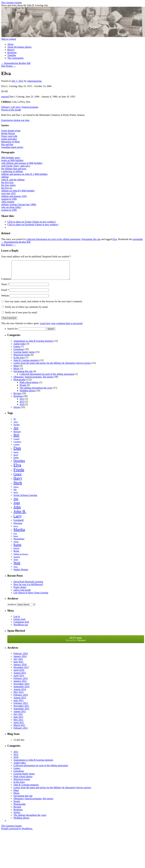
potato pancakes (9, 139)
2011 (22, 403)
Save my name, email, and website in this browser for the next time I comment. (44, 305)
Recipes (17, 397)
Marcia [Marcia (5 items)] (16, 530)
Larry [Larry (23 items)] (18, 520)
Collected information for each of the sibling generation (53, 239)
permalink (138, 239)
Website (5, 299)
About (10, 44)
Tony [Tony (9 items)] (16, 563)
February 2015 (21, 682)
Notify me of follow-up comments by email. (27, 311)
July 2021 (18, 663)
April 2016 (19, 674)
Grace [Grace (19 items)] (18, 478)
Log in (17, 620)
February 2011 (21, 732)
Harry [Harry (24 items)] (18, 482)
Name (5, 288)
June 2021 (18, 665)
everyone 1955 (8, 193)
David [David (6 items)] (16, 459)
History (11, 50)
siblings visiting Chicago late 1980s (19, 204)
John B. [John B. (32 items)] (20, 515)
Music (17, 372)
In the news (19, 361)
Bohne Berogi (8, 133)
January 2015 (20, 685)
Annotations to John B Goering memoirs (33, 345)
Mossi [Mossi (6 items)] (16, 540)
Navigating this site (91, 239)
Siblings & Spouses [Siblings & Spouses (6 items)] (21, 558)
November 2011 (21, 710)
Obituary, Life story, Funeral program (20, 107)
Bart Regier (8, 66)
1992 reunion (8, 202)
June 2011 (18, 721)
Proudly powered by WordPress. (17, 832)
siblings (5, 177)
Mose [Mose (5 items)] (15, 537)
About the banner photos (19, 47)
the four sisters (8, 185)
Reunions (12, 52)
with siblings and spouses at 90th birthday (22, 163)
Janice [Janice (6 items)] (16, 496)
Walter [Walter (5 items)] (16, 570)
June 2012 (18, 704)
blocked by (76, 643)
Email (5, 294)
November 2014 (21, 687)
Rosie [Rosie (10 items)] (16, 555)
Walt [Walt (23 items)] (17, 567)
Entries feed (19, 623)
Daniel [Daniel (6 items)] (16, 456)
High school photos (29, 386)
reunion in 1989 (9, 210)
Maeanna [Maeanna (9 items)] (18, 527)
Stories (17, 411)
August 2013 (20, 701)
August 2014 (20, 693)
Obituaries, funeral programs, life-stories (33, 380)
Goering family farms (24, 356)
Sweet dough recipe (11, 131)
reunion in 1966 (9, 199)
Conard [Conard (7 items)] (16, 443)
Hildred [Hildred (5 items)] (16, 491)
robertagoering (34, 81)
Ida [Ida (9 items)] (15, 493)
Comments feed (21, 626)
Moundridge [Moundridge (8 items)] (19, 542)
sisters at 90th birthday (12, 160)
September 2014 (21, 690)
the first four (7, 182)
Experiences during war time (15, 120)
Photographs (20, 383)
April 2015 (19, 679)
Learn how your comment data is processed (61, 327)
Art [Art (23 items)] (16, 432)
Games (17, 350)
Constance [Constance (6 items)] (17, 445)
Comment (6, 283)
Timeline (12, 55)
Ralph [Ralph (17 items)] (17, 548)
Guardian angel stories (12, 147)
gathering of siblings (13, 171)
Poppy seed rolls (9, 136)
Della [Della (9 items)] (16, 461)
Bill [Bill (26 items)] (16, 439)
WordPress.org (21, 628)
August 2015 (20, 676)
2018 (22, 408)
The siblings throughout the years (36, 391)
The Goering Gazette (11, 3)
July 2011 (18, 718)
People (23, 389)
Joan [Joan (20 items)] (17, 506)
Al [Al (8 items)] (15, 423)
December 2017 (21, 671)
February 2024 (21, 657)
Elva (115, 239)
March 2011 (19, 729)
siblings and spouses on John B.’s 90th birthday (24, 174)
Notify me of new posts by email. (21, 316)
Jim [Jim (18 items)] (16, 502)
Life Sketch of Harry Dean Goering (31, 596)
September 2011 (21, 712)
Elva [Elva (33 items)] (17, 469)
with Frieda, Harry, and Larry (16, 166)
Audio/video (20, 347)
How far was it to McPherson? (28, 588)
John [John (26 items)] (17, 511)
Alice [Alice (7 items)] (16, 425)
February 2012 (21, 707)
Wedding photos (28, 394)
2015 (22, 405)
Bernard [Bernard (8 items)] (17, 435)
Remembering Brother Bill (16, 63)
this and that (7, 144)
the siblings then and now (14, 169)
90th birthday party (11, 158)
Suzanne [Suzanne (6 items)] (17, 561)
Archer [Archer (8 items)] (17, 428)
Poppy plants (20, 591)
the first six (7, 188)
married (5, 97)
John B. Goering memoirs (26, 364)
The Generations (15, 58)
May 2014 (18, 696)
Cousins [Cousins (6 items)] (16, 448)
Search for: (13, 332)
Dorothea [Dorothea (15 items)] (19, 464)
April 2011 (19, 726)
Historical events (22, 358)
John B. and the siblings (13, 180)
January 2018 (20, 668)
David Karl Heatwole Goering (28, 585)
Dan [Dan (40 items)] (17, 452)
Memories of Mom (10, 142)
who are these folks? (11, 207)
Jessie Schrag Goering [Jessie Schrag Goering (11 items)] (25, 499)
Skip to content (9, 39)
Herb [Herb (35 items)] (18, 486)
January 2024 (20, 660)
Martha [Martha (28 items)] (19, 533)
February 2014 (21, 698)
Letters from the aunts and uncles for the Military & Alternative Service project (52, 367)
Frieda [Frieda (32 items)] (19, 473)
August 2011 (20, 715)
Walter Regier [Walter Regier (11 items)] (21, 573)
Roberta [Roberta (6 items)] (16, 552)
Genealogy (19, 353)
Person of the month (11, 110)
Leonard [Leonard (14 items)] (19, 524)
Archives (12, 608)
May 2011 (18, 723)
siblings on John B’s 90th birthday (18, 191)
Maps (16, 369)
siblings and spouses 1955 (14, 196)
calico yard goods (22, 594)
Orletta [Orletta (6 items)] (16, 545)
